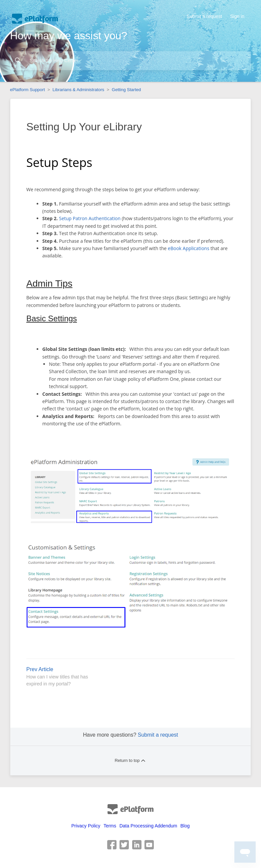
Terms (110, 826)
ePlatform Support (27, 90)
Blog (185, 826)
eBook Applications (188, 248)
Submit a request (204, 16)
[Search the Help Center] (130, 61)
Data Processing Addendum (148, 826)
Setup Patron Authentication (90, 218)
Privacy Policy (86, 826)
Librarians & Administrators (78, 90)
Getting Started (126, 90)
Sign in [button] (237, 16)
